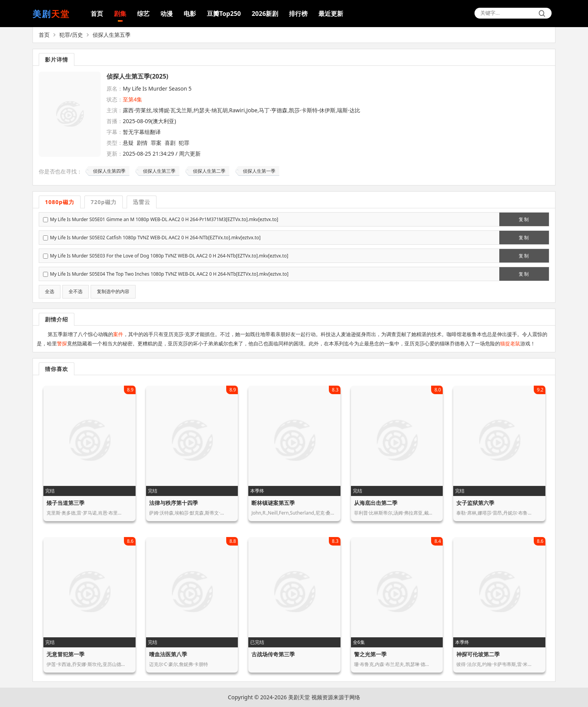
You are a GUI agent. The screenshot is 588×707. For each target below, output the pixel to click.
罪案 (156, 143)
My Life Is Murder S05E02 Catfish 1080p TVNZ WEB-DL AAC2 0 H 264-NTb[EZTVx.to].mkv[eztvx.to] (155, 238)
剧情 (142, 143)
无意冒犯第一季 (65, 654)
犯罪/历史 (71, 35)
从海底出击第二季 (376, 503)
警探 (62, 343)
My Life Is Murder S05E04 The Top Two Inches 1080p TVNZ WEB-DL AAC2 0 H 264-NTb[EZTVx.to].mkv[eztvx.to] (169, 274)
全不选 (76, 292)
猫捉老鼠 (510, 343)
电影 (190, 14)
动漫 (167, 14)
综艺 (143, 14)
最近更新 (331, 14)
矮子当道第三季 (65, 503)
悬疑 (128, 143)
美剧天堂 (299, 697)
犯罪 (184, 143)
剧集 (120, 14)
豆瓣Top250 (224, 14)
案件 (118, 334)
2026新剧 (265, 14)
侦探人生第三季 (159, 171)
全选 (50, 292)
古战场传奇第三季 (273, 654)
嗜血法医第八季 (168, 654)
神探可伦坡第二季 (478, 654)
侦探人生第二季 (209, 171)
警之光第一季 (370, 654)
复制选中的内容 (113, 292)
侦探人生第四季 (109, 171)
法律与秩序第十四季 (174, 503)
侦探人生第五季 (112, 35)
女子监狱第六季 (475, 503)
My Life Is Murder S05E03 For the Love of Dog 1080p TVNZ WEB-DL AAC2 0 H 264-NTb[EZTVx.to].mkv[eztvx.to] (169, 256)
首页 (97, 14)
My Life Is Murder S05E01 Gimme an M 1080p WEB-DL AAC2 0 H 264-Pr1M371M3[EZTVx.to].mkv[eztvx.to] (164, 219)
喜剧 (170, 143)
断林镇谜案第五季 (273, 503)
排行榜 (298, 14)
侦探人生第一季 (259, 171)
